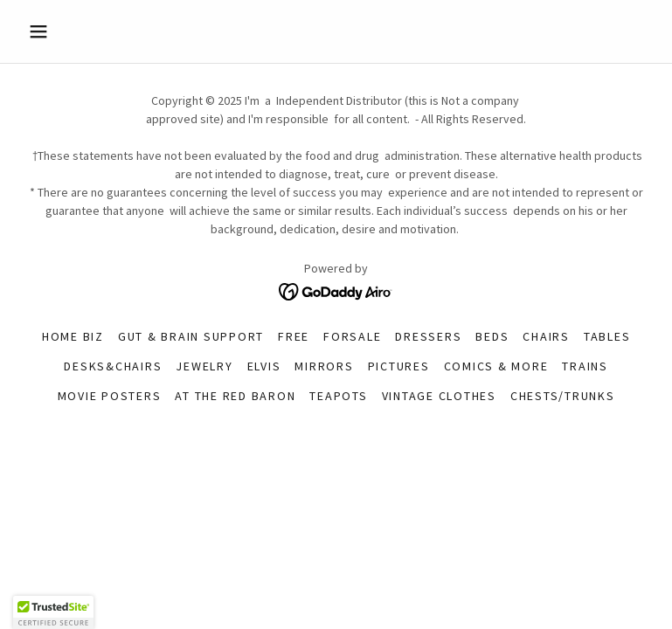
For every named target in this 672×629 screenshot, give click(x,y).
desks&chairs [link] (113, 366)
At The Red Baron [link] (235, 396)
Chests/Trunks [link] (563, 396)
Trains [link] (585, 366)
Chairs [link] (546, 336)
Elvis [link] (264, 366)
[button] (68, 31)
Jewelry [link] (204, 366)
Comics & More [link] (496, 366)
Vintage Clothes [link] (439, 396)
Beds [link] (492, 336)
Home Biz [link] (73, 336)
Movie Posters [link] (110, 396)
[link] (336, 290)
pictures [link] (399, 366)
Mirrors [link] (324, 366)
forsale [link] (352, 336)
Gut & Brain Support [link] (191, 336)
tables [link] (607, 336)
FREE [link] (294, 336)
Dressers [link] (428, 336)
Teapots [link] (338, 396)
